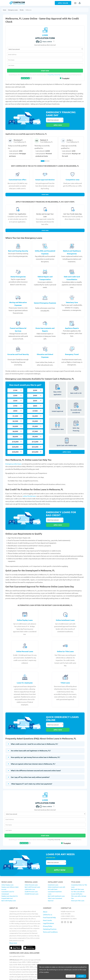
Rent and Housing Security (18, 248)
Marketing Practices (50, 912)
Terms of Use (57, 75)
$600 (35, 397)
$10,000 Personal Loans (32, 877)
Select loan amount (55, 120)
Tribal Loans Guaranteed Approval (55, 883)
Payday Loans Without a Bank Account (10, 872)
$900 (15, 408)
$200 (35, 387)
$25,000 (35, 444)
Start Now (45, 71)
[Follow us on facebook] (65, 905)
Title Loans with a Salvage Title (79, 881)
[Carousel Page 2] (46, 157)
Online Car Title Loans (65, 644)
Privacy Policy (51, 75)
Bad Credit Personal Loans (32, 870)
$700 (15, 403)
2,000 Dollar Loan (30, 873)
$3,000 (35, 418)
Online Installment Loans (65, 612)
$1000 (35, 408)
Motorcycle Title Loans (78, 884)
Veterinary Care (72, 299)
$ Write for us (48, 898)
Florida (22, 10)
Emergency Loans (13, 10)
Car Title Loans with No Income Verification (78, 876)
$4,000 (15, 423)
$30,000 (15, 449)
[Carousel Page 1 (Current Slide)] (43, 157)
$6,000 (15, 428)
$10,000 (15, 438)
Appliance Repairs (72, 325)
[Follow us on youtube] (71, 905)
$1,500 (15, 413)
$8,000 (15, 433)
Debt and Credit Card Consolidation (72, 275)
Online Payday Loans (25, 612)
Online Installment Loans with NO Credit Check (56, 872)
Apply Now (67, 450)
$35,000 (35, 449)
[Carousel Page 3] (47, 157)
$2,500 (15, 418)
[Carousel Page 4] (49, 157)
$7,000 (35, 428)
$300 (15, 392)
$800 (35, 403)
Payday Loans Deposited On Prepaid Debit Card (10, 881)
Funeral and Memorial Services (18, 326)
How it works (47, 904)
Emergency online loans (13, 461)
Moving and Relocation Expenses (18, 300)
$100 (15, 387)
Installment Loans (53, 868)
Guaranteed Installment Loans (55, 876)
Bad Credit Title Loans (77, 873)
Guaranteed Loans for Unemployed (8, 876)
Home (5, 10)
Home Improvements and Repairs (45, 326)
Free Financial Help (49, 901)
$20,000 (15, 444)
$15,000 (35, 438)
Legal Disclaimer (49, 907)
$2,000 (35, 413)
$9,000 (35, 433)
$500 (15, 397)
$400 (35, 392)
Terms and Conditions (50, 915)
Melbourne (28, 10)
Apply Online (63, 3)
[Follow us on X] (68, 905)
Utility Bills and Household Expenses (45, 249)
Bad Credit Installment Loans (56, 879)
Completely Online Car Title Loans (79, 869)
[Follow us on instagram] (62, 905)
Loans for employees (25, 675)
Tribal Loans (65, 675)
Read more (70, 976)
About (45, 895)
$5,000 (35, 423)
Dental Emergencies (18, 273)
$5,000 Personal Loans (31, 875)
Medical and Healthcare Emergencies (72, 249)
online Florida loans (29, 493)
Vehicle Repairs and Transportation (45, 275)
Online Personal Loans (25, 644)
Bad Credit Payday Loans (9, 884)
